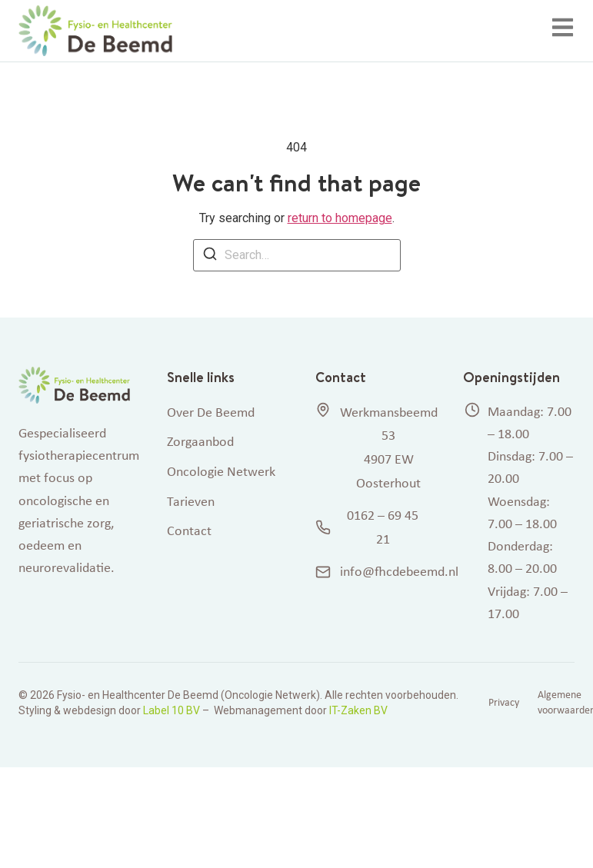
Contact (189, 530)
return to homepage (340, 218)
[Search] (210, 256)
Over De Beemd (211, 412)
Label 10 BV (172, 710)
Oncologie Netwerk (221, 471)
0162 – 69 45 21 (367, 527)
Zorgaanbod (200, 441)
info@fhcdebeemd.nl (371, 571)
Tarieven (191, 501)
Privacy (504, 702)
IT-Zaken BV (358, 710)
